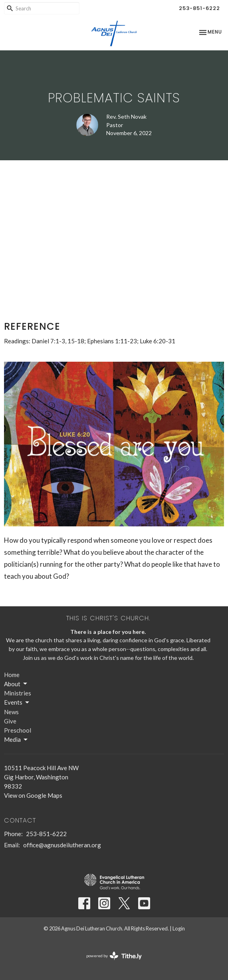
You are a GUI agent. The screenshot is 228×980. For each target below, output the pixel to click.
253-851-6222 (199, 8)
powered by (114, 956)
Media (16, 740)
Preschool (18, 730)
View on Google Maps (33, 795)
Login (179, 928)
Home (12, 675)
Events (17, 703)
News (11, 712)
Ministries (18, 693)
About (16, 684)
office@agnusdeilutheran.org (62, 845)
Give (10, 721)
